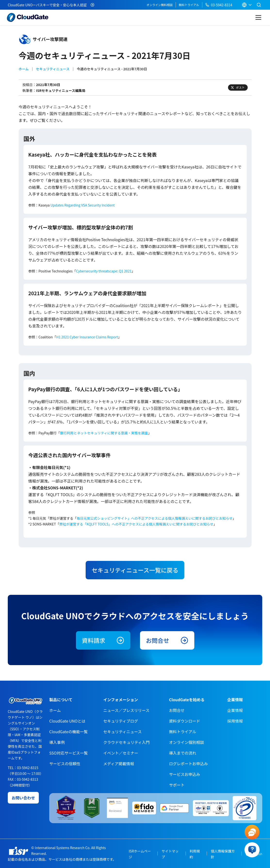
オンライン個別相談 (187, 742)
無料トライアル (189, 5)
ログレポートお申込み (188, 764)
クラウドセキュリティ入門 (127, 742)
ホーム (24, 69)
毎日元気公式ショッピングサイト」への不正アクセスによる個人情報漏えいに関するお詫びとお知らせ (155, 518)
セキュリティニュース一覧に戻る (135, 570)
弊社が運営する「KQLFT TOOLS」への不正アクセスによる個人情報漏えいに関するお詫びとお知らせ (136, 524)
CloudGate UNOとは (67, 721)
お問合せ (167, 640)
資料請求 (103, 640)
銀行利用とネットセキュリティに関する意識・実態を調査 (104, 433)
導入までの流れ (183, 753)
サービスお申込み (185, 774)
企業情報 (235, 710)
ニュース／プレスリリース (126, 710)
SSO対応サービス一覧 (69, 753)
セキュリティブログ (121, 721)
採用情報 (235, 721)
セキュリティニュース (53, 69)
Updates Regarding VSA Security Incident (83, 205)
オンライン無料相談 (160, 5)
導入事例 (57, 742)
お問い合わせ (23, 798)
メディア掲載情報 (119, 764)
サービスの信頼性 (65, 764)
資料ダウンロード (185, 721)
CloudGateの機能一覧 (68, 732)
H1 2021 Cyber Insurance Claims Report (87, 337)
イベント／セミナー (121, 753)
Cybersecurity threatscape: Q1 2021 (104, 271)
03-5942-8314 (219, 5)
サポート (177, 785)
